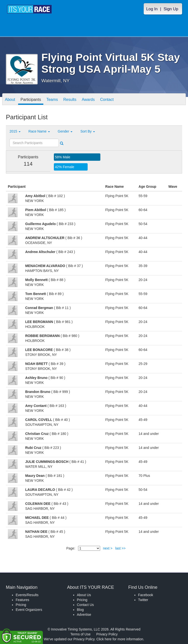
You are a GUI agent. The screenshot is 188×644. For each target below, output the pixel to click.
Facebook (146, 595)
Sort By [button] (88, 131)
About (10, 100)
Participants (31, 100)
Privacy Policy (107, 634)
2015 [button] (15, 131)
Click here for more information (120, 639)
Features (22, 600)
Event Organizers (29, 610)
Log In (152, 9)
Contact (107, 100)
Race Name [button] (39, 131)
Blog (80, 610)
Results (70, 100)
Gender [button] (65, 131)
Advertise (84, 615)
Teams (52, 100)
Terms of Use (81, 634)
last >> (120, 548)
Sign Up (171, 9)
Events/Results (27, 595)
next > (108, 548)
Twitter (143, 600)
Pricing (21, 605)
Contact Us (85, 605)
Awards (88, 100)
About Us (84, 595)
